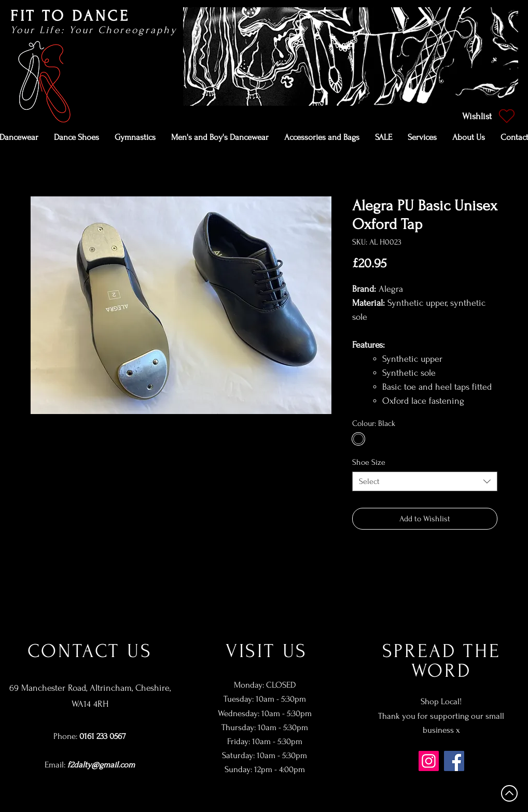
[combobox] (425, 481)
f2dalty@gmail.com (101, 765)
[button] (77, 137)
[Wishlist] (488, 116)
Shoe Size (369, 462)
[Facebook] (454, 761)
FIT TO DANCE (70, 16)
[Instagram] (429, 761)
